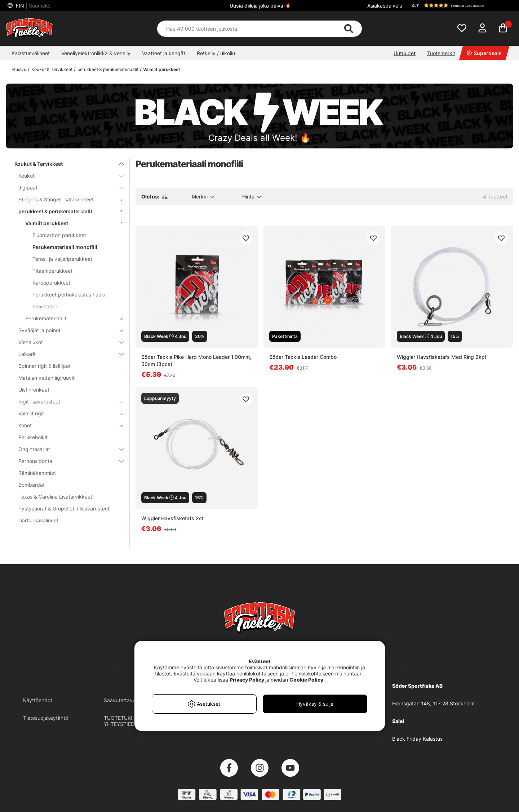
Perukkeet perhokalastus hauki (69, 295)
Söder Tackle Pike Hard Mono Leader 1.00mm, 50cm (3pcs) (196, 360)
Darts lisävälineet (38, 520)
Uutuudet (405, 53)
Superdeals (484, 53)
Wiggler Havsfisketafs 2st (172, 518)
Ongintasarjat (67, 449)
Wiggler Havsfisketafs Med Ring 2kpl (441, 357)
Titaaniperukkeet (52, 271)
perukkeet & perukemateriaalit (108, 69)
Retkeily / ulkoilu (216, 53)
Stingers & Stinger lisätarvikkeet (67, 199)
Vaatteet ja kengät (164, 53)
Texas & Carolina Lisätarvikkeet (55, 497)
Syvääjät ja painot (67, 330)
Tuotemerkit (441, 53)
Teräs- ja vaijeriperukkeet (62, 259)
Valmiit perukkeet (162, 69)
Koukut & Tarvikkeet (52, 69)
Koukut (67, 176)
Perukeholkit (33, 437)
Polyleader (45, 306)
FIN (33, 6)
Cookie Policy (306, 680)
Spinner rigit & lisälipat (45, 366)
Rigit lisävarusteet (67, 401)
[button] (459, 5)
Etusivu (19, 69)
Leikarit (67, 354)
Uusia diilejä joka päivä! (257, 6)
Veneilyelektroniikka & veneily (96, 53)
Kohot (67, 425)
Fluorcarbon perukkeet (59, 235)
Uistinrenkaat (34, 390)
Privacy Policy (247, 680)
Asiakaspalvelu (385, 6)
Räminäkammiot (37, 473)
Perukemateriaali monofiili (65, 247)
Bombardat (32, 485)
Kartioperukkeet (51, 283)
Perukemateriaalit (70, 318)
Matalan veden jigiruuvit (46, 378)
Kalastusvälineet (31, 53)
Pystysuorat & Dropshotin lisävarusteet (64, 508)
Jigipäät (67, 188)
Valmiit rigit (67, 413)
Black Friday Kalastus (417, 739)
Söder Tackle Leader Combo (303, 357)
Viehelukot (67, 342)
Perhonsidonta (67, 461)
